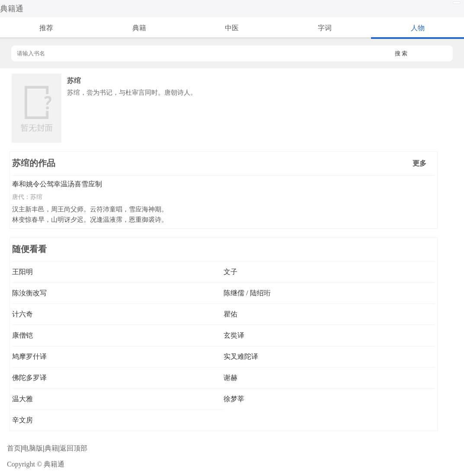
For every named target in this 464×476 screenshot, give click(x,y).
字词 (325, 28)
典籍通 (12, 9)
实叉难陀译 (241, 356)
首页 (14, 448)
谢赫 (230, 378)
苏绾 (36, 197)
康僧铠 (22, 335)
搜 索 (401, 53)
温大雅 (22, 399)
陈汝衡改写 (29, 293)
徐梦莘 (234, 399)
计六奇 (22, 314)
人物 (418, 28)
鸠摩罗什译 (29, 356)
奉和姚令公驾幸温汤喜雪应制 (57, 184)
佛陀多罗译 (29, 378)
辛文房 (22, 420)
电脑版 (32, 448)
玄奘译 (234, 335)
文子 (230, 272)
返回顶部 (74, 448)
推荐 (46, 28)
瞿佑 (230, 314)
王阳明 (22, 272)
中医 (232, 28)
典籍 (139, 28)
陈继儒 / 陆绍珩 (247, 293)
